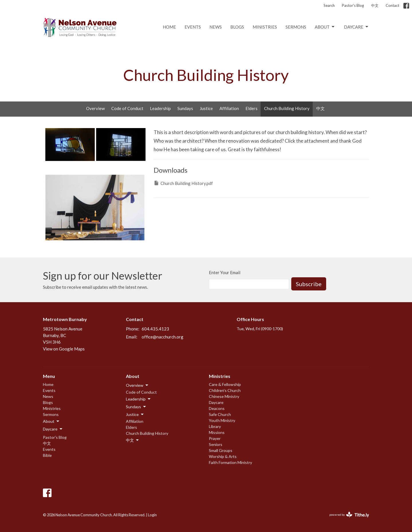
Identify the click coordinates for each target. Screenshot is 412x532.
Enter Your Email (225, 272)
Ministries (265, 27)
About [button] (51, 421)
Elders (251, 108)
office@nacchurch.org (163, 337)
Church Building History (287, 108)
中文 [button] (133, 440)
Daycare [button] (53, 429)
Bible (47, 455)
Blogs (237, 27)
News (216, 27)
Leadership (160, 108)
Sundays (185, 108)
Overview (95, 108)
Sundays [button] (136, 407)
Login (152, 515)
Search (329, 5)
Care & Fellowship (225, 384)
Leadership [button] (139, 399)
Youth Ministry (222, 420)
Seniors (216, 444)
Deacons (217, 408)
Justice (206, 108)
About (325, 27)
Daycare (356, 27)
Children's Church (225, 390)
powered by (349, 515)
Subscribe (309, 284)
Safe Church (220, 414)
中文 (375, 5)
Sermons (296, 27)
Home (169, 27)
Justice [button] (135, 415)
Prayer (215, 438)
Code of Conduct (127, 108)
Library (215, 426)
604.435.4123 (155, 329)
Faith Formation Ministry (230, 462)
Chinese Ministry (224, 396)
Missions (217, 432)
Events (193, 27)
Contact (392, 5)
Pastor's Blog (353, 5)
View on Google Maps (64, 349)
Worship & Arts (223, 456)
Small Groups (221, 450)
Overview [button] (137, 385)
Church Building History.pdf (183, 183)
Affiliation (229, 108)
